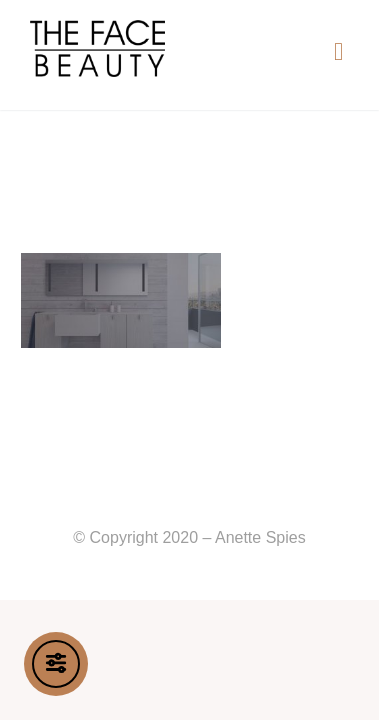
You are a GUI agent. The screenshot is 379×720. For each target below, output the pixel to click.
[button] (339, 51)
